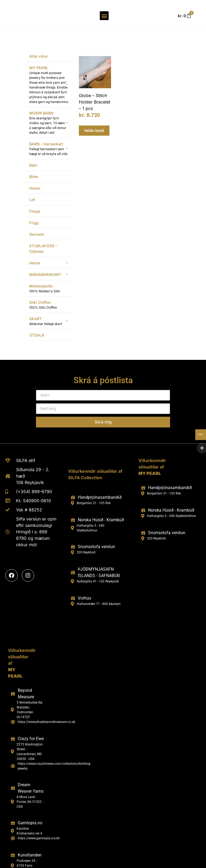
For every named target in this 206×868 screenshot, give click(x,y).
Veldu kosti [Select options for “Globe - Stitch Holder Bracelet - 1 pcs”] (94, 120)
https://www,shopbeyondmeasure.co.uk (46, 712)
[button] (104, 11)
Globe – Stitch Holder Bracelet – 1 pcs (95, 92)
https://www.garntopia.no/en (39, 828)
